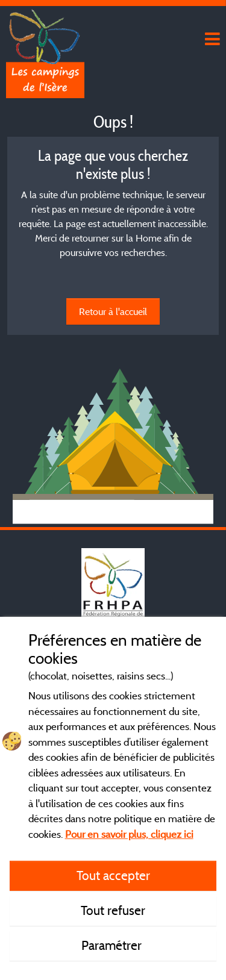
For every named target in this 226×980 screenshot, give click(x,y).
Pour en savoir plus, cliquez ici (129, 834)
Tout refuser (113, 910)
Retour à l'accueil (113, 311)
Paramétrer (113, 945)
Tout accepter (113, 875)
